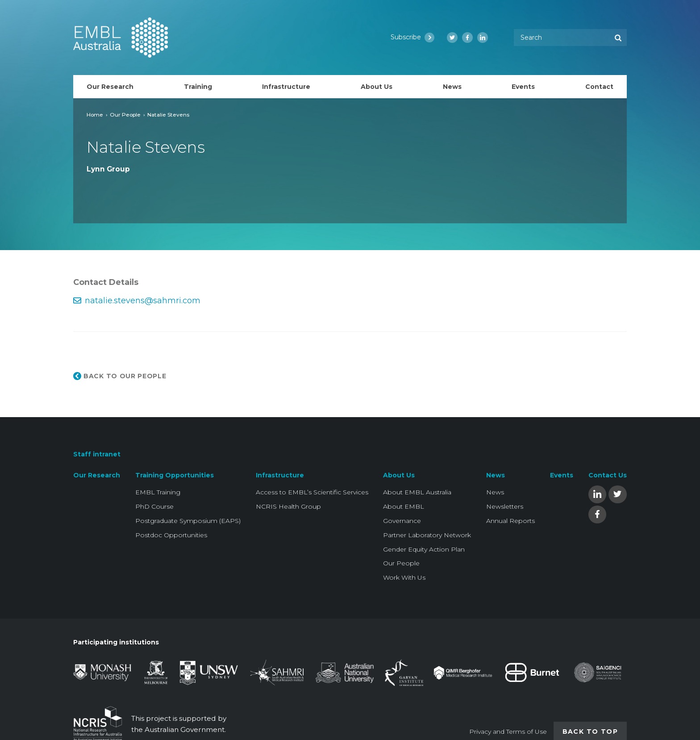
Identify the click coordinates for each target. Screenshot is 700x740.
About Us (399, 475)
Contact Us (608, 475)
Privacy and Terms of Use (508, 732)
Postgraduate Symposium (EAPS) (188, 521)
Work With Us (404, 577)
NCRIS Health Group (288, 506)
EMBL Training (158, 492)
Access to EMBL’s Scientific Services (312, 492)
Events (562, 475)
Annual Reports (510, 521)
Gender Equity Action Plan (424, 549)
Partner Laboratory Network (427, 535)
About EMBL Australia (417, 492)
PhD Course (154, 506)
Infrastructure (280, 475)
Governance (402, 521)
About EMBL (404, 506)
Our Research (97, 475)
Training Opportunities (175, 475)
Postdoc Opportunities (171, 535)
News (496, 475)
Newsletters (505, 506)
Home (95, 115)
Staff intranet (97, 454)
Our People (125, 115)
